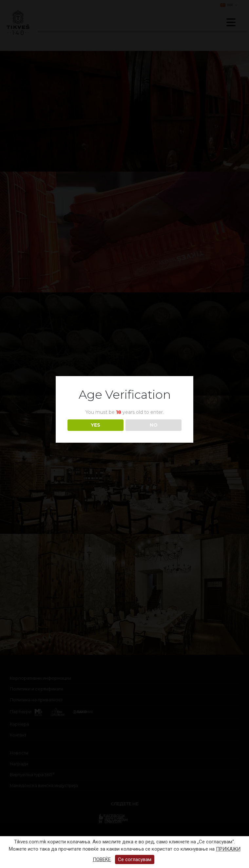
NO (154, 425)
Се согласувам (135, 859)
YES (96, 425)
